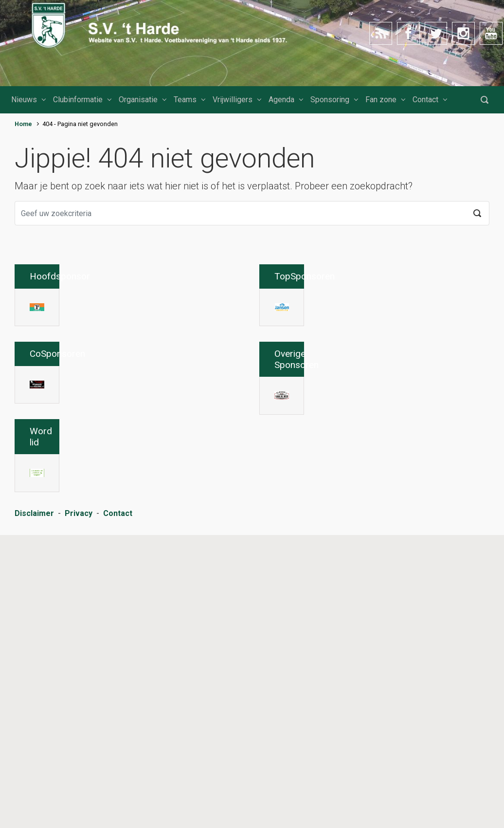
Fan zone (381, 100)
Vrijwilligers (233, 100)
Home (23, 124)
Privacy (79, 811)
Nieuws (24, 100)
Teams (185, 100)
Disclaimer (34, 811)
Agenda (281, 100)
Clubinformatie (78, 100)
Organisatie (138, 100)
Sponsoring (330, 100)
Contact (425, 100)
